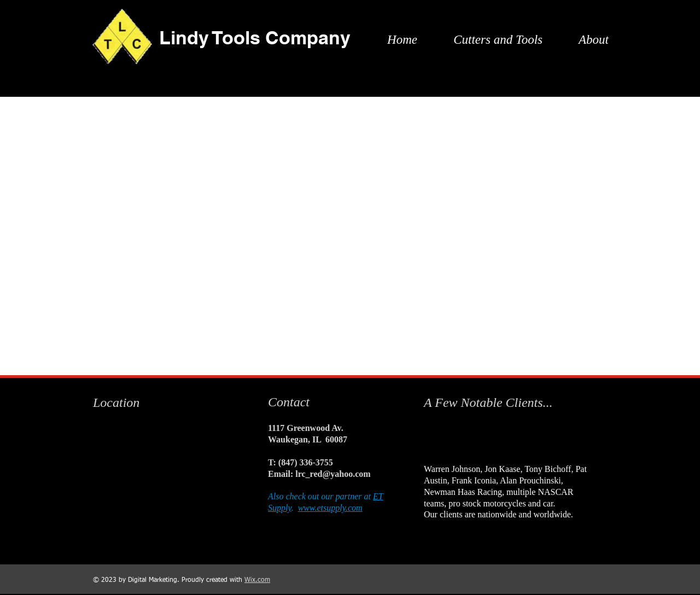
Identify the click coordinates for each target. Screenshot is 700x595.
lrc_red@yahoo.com (333, 474)
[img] (441, 438)
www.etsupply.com (330, 508)
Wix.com (257, 580)
